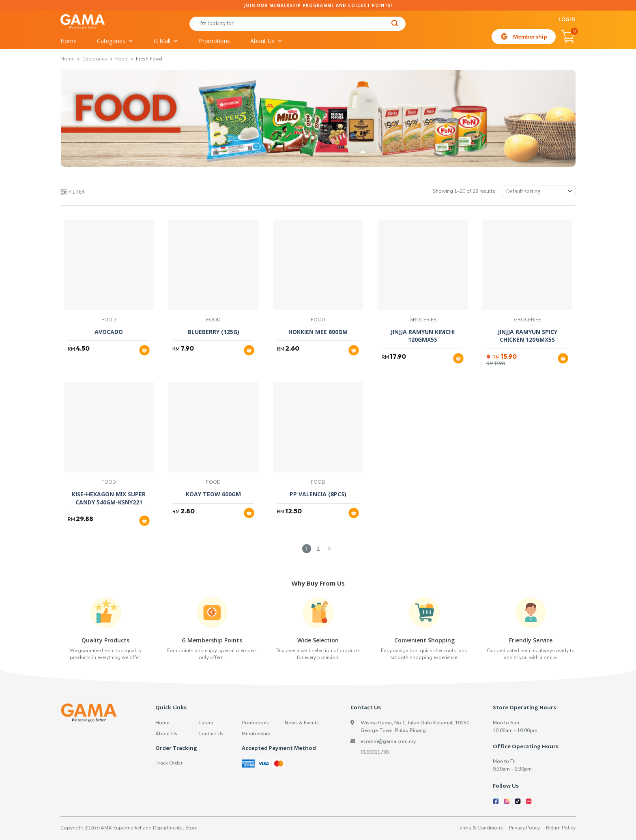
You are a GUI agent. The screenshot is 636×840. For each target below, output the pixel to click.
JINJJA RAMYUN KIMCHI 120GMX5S (423, 336)
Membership (530, 37)
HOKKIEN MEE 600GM (318, 332)
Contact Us (211, 734)
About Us (266, 41)
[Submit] (395, 24)
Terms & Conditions (480, 828)
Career (206, 723)
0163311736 (375, 752)
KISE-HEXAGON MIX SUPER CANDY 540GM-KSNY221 (109, 498)
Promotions (214, 41)
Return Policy (561, 828)
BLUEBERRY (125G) (214, 332)
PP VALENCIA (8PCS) (318, 494)
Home (69, 41)
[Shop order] (539, 191)
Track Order (169, 763)
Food (121, 59)
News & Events (302, 723)
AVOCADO (109, 332)
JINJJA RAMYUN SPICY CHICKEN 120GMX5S (527, 336)
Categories (115, 41)
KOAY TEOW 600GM (213, 494)
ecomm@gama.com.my (388, 741)
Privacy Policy (524, 828)
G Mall (166, 41)
